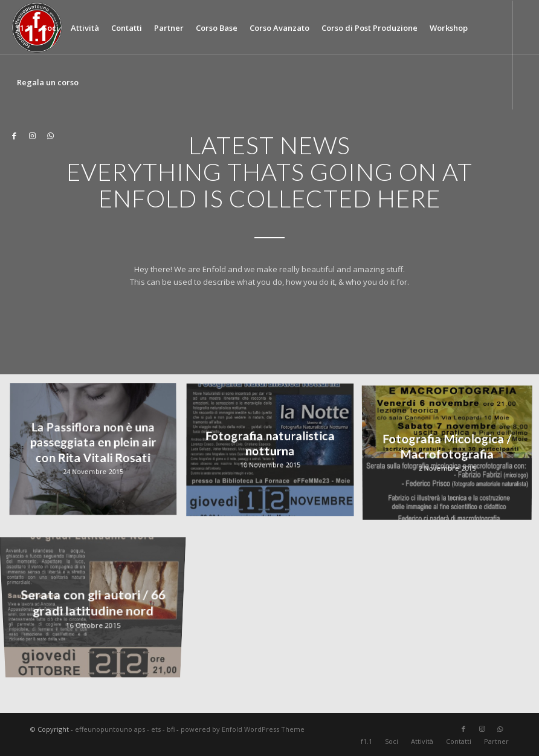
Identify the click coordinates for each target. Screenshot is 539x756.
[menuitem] (24, 28)
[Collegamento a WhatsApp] (51, 135)
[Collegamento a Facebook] (15, 135)
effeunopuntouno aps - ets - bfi (125, 729)
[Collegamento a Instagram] (33, 135)
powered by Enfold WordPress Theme (243, 729)
